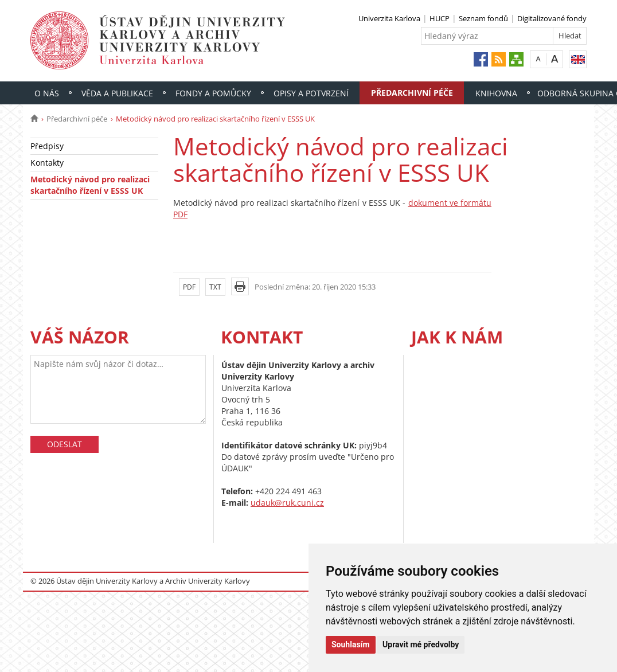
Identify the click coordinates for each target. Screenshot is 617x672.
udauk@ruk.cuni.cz (287, 503)
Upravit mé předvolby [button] (421, 644)
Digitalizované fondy (552, 18)
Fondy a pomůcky (213, 93)
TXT (215, 287)
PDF (189, 287)
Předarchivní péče (412, 93)
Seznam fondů (483, 18)
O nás (47, 93)
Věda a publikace (117, 93)
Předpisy (47, 146)
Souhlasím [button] (351, 644)
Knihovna (496, 93)
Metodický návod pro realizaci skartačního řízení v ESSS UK (90, 185)
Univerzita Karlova (389, 18)
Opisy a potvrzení (311, 93)
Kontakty (47, 163)
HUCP (440, 18)
